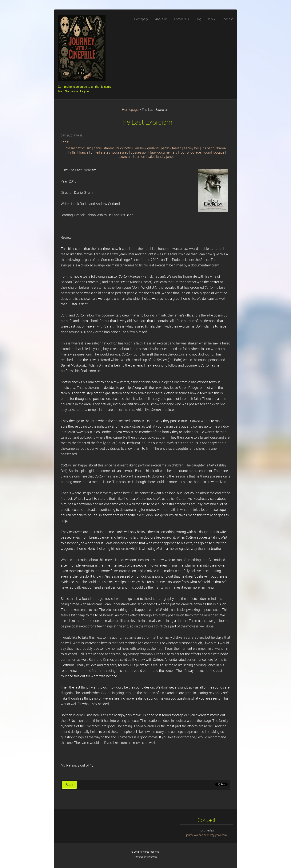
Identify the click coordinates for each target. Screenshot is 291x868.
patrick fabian (171, 148)
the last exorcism (78, 148)
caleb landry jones (161, 157)
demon (140, 157)
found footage (214, 152)
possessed (120, 152)
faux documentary (164, 152)
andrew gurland (147, 148)
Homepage (130, 110)
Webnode (152, 857)
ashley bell (192, 148)
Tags (64, 142)
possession (139, 152)
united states (100, 152)
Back (69, 785)
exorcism (126, 157)
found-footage (190, 152)
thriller (72, 152)
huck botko (125, 148)
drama (221, 148)
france (84, 152)
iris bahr (208, 148)
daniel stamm (104, 148)
